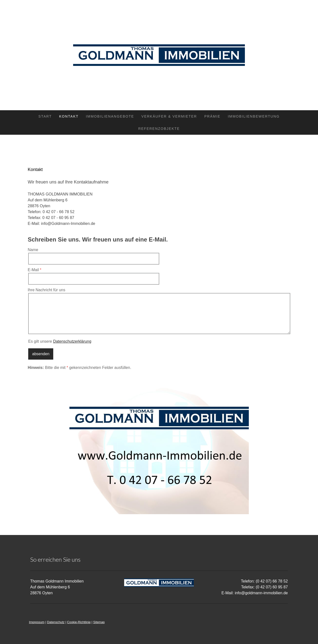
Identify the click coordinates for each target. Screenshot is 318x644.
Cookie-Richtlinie (79, 622)
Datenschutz (56, 622)
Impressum (37, 622)
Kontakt (69, 116)
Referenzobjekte (159, 129)
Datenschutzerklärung (72, 341)
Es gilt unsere (60, 341)
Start (45, 116)
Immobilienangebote (110, 116)
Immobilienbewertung (254, 116)
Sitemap (99, 622)
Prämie (212, 116)
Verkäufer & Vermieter (169, 116)
